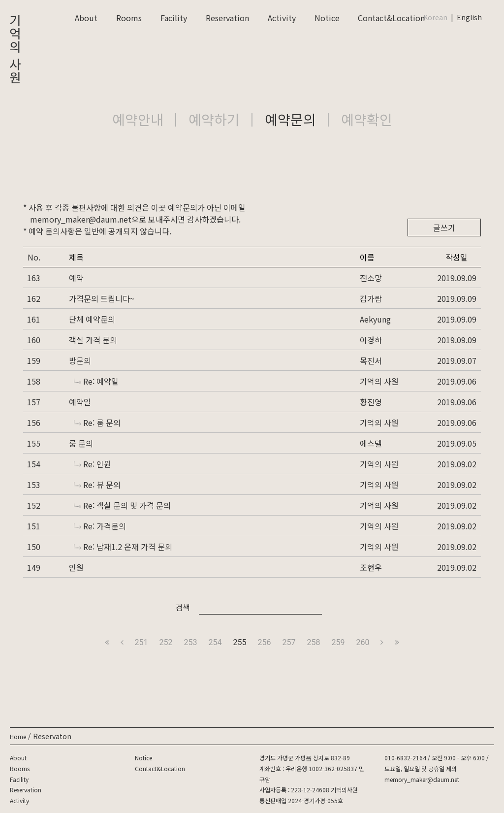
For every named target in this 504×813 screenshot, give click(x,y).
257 (289, 642)
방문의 (80, 360)
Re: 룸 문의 (97, 423)
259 (338, 642)
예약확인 (367, 119)
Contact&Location (391, 18)
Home (18, 736)
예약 (76, 278)
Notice (327, 18)
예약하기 (214, 119)
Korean (435, 17)
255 (240, 642)
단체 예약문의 (92, 319)
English (469, 17)
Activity (282, 18)
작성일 (457, 257)
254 (215, 642)
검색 (183, 607)
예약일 (80, 402)
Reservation (227, 18)
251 (142, 642)
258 (313, 642)
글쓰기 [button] (444, 228)
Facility (174, 18)
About (86, 18)
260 (362, 642)
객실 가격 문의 (93, 340)
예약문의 (290, 119)
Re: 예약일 (96, 381)
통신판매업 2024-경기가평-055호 (301, 800)
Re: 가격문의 (100, 526)
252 (166, 642)
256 (265, 642)
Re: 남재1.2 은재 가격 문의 (123, 547)
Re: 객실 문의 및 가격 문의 (122, 505)
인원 (76, 567)
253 (191, 642)
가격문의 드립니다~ (102, 298)
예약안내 (138, 119)
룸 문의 (81, 443)
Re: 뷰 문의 (97, 485)
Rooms (129, 18)
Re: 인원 (93, 464)
